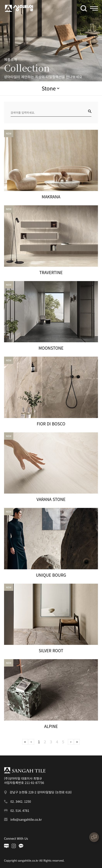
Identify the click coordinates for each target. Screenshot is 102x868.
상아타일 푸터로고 (25, 770)
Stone (49, 88)
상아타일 (19, 8)
